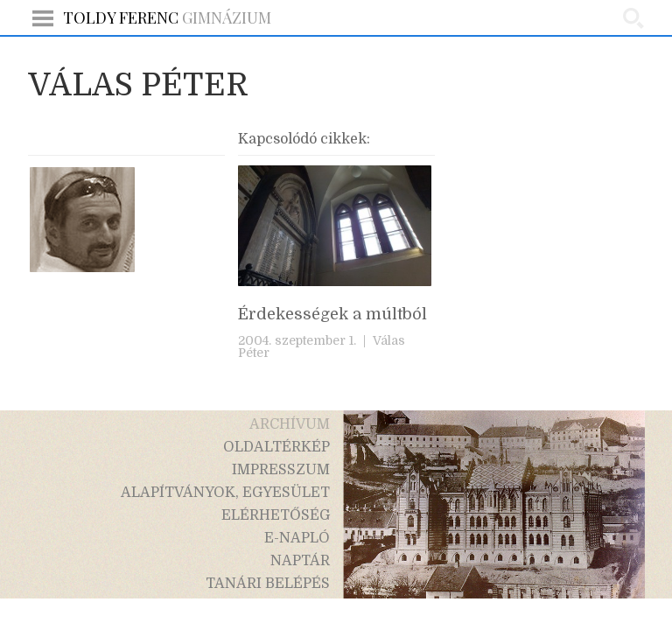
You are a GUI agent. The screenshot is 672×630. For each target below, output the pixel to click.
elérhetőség (276, 515)
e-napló (297, 538)
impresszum (281, 470)
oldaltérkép (276, 447)
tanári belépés (268, 584)
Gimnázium (167, 17)
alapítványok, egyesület (225, 493)
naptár (300, 561)
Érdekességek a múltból (332, 314)
